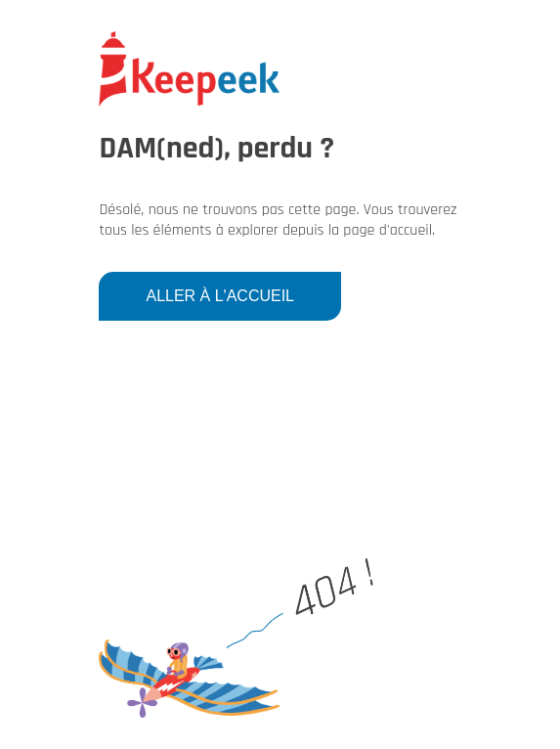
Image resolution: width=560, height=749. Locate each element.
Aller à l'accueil (220, 296)
